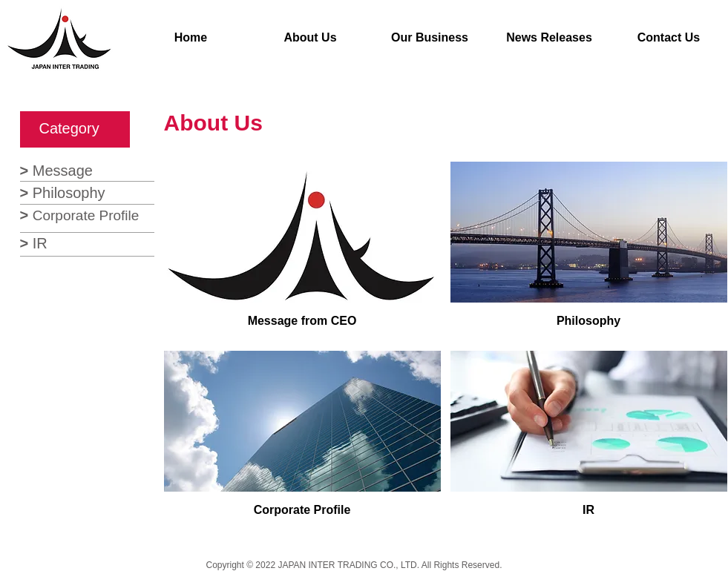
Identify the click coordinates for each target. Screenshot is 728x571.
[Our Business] (430, 38)
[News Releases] (550, 38)
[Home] (191, 38)
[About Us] (311, 38)
